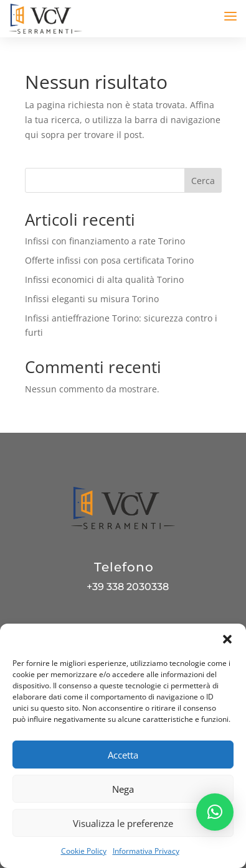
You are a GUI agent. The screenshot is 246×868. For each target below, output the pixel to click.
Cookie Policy (84, 851)
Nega (123, 789)
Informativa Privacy (146, 851)
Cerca (203, 181)
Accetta (123, 755)
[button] (227, 639)
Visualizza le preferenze (123, 823)
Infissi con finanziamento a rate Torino (105, 241)
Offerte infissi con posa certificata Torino (109, 260)
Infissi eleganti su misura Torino (92, 299)
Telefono (124, 567)
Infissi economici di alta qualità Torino (104, 279)
